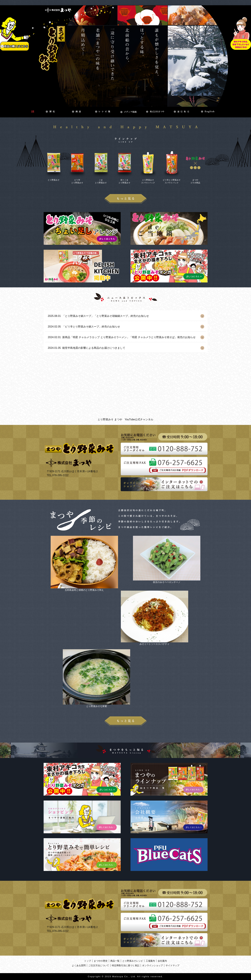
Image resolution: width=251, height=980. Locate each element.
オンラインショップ (152, 965)
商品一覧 (115, 961)
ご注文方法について (99, 965)
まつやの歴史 (101, 961)
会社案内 (162, 961)
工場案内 (150, 961)
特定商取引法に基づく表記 (126, 965)
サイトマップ (172, 965)
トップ (88, 961)
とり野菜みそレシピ (133, 961)
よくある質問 (79, 965)
